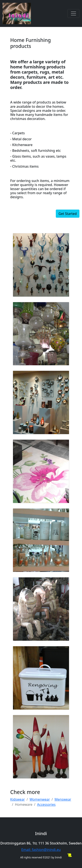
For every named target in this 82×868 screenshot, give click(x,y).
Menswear (63, 799)
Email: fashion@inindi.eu (41, 850)
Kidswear (18, 799)
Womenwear (40, 799)
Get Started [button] (68, 214)
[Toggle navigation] (73, 13)
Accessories (46, 804)
